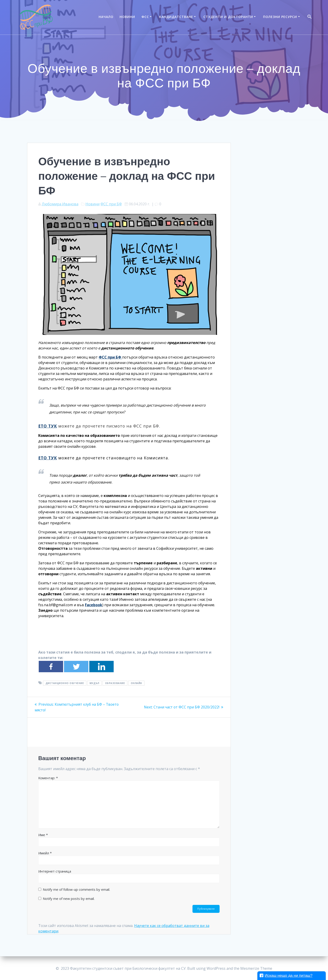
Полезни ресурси (280, 17)
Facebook (94, 605)
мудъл (94, 683)
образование (115, 683)
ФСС (145, 17)
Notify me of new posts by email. (69, 898)
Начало (106, 17)
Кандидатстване (176, 17)
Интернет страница (55, 871)
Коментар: (48, 778)
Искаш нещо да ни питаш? (286, 976)
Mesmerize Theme (256, 968)
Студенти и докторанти (228, 17)
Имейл (45, 853)
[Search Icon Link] (310, 17)
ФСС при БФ (111, 204)
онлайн (136, 683)
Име (43, 835)
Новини (127, 17)
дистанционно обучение (65, 683)
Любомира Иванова (60, 204)
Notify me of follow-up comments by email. (76, 889)
